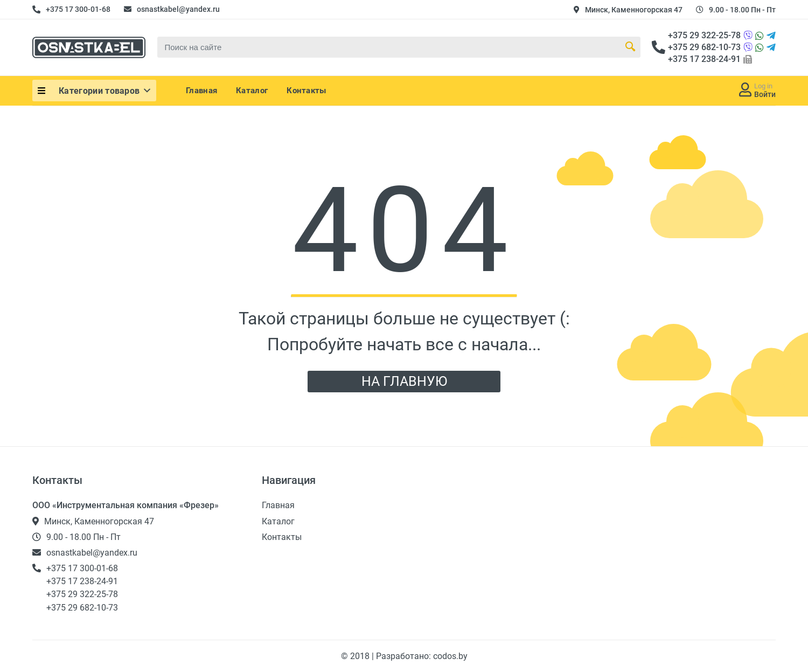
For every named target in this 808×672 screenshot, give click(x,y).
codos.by (450, 656)
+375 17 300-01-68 (78, 9)
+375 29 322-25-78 (704, 35)
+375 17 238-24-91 (704, 59)
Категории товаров (106, 91)
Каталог (252, 91)
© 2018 (356, 656)
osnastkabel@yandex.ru (178, 9)
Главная (201, 91)
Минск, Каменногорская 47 (634, 10)
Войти (765, 94)
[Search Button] (630, 47)
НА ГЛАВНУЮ (404, 381)
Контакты (306, 91)
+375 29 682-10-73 (704, 47)
